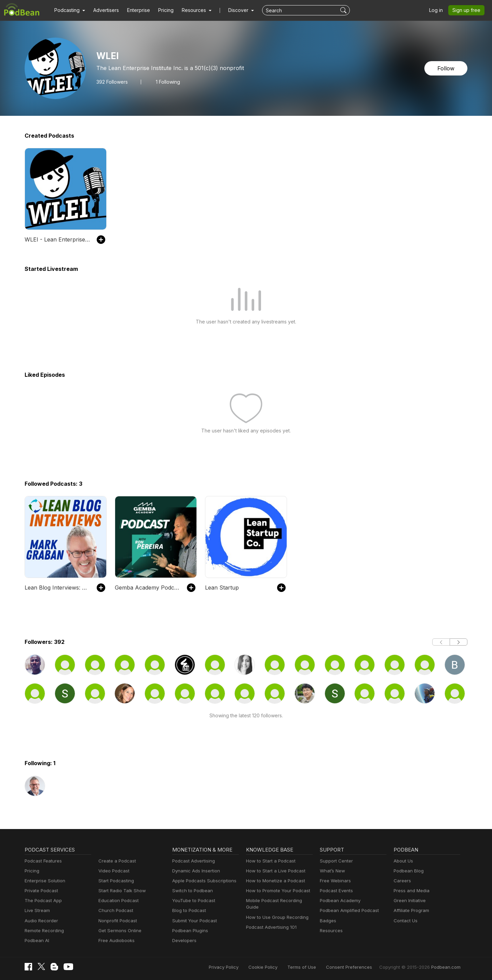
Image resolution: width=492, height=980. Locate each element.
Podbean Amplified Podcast (347, 910)
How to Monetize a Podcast (274, 881)
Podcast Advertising (192, 861)
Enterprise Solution (44, 881)
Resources (331, 931)
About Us (403, 861)
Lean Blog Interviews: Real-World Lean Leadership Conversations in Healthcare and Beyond (57, 587)
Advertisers (104, 10)
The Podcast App (42, 901)
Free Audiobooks (115, 941)
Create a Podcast (116, 861)
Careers (402, 881)
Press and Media (411, 891)
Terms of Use (315, 967)
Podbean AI (36, 941)
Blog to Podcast (188, 910)
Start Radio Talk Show (121, 891)
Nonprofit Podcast (116, 921)
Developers (184, 941)
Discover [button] (232, 10)
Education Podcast (117, 901)
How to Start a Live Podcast (274, 871)
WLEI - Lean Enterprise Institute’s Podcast (57, 239)
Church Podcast (114, 910)
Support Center (335, 861)
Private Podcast (40, 891)
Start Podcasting (115, 881)
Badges (327, 921)
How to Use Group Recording (275, 910)
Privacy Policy (241, 967)
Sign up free (468, 10)
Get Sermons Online (119, 931)
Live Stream (37, 910)
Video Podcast (113, 871)
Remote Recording (43, 931)
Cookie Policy (278, 967)
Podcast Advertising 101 (270, 921)
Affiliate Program (410, 910)
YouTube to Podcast (192, 901)
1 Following (166, 82)
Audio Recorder (40, 921)
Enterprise (135, 10)
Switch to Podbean (191, 891)
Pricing (161, 10)
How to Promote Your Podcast (276, 891)
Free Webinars (334, 881)
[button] (69, 10)
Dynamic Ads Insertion (195, 871)
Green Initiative (409, 901)
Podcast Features (42, 861)
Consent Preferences (358, 967)
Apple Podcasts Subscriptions (202, 881)
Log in (438, 10)
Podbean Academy (339, 901)
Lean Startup (221, 587)
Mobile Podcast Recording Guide (279, 901)
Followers (111, 82)
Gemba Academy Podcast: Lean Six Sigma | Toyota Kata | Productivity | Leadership (147, 587)
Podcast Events (336, 891)
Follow (447, 68)
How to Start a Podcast (269, 861)
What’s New (332, 871)
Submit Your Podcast (193, 921)
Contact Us (405, 921)
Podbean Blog (408, 871)
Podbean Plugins (189, 931)
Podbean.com (447, 967)
